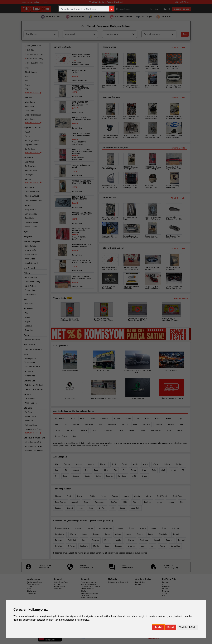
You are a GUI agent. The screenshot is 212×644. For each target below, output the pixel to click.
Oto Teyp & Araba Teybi (90, 593)
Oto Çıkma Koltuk (88, 589)
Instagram (166, 587)
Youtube (165, 589)
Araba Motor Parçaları (89, 582)
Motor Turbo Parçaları (89, 598)
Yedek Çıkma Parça (61, 582)
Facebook (166, 582)
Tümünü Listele (178, 248)
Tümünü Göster (33, 433)
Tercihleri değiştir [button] (187, 627)
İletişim (138, 584)
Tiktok (165, 593)
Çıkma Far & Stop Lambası (90, 587)
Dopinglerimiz (140, 582)
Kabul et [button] (158, 627)
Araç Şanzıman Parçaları (90, 584)
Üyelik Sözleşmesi (33, 584)
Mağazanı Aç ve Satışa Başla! (119, 582)
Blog (164, 595)
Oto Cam (84, 591)
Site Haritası (31, 591)
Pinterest (165, 591)
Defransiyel (85, 595)
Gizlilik (30, 587)
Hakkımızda (31, 593)
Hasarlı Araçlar (59, 587)
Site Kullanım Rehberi (35, 582)
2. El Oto (57, 584)
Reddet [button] (171, 627)
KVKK (29, 589)
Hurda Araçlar (59, 589)
